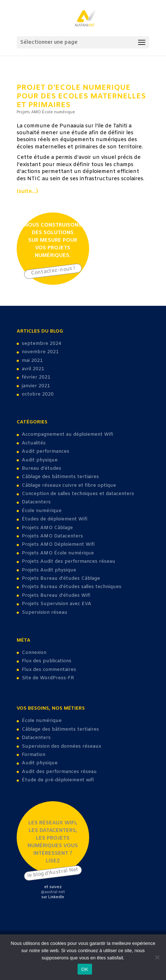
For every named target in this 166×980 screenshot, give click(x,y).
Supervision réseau (45, 612)
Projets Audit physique (49, 570)
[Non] (157, 957)
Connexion (34, 653)
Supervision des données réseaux (61, 746)
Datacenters (36, 502)
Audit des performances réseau (59, 772)
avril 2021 (33, 369)
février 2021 (36, 377)
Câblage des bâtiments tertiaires (60, 477)
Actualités (34, 443)
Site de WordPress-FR (48, 678)
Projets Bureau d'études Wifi (56, 595)
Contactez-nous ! (53, 271)
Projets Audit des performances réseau (69, 561)
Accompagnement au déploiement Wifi (67, 434)
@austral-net (53, 892)
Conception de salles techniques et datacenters (78, 494)
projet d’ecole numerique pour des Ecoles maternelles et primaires (81, 96)
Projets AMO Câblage (47, 528)
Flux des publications (47, 661)
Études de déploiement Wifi (55, 519)
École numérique (42, 511)
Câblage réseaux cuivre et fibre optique (69, 485)
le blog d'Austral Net (53, 873)
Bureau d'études (41, 468)
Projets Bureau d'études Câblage (61, 578)
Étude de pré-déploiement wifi (58, 780)
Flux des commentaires (49, 670)
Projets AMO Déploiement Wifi (58, 544)
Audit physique (40, 460)
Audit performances (45, 451)
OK (85, 969)
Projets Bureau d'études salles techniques (72, 587)
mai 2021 (32, 361)
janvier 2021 (36, 386)
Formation (34, 755)
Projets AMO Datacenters (52, 536)
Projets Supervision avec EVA (57, 604)
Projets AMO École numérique (46, 112)
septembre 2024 (41, 344)
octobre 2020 (38, 394)
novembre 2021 (40, 352)
